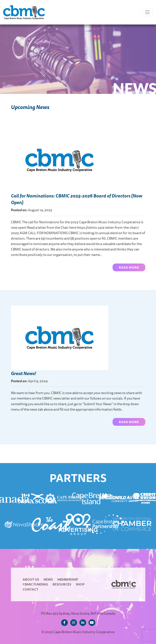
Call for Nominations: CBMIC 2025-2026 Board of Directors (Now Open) (77, 199)
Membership (68, 579)
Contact (30, 589)
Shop (80, 584)
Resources (62, 584)
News (48, 579)
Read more (129, 267)
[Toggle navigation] (147, 12)
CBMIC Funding (35, 584)
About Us (31, 579)
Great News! (23, 373)
